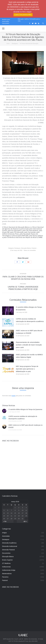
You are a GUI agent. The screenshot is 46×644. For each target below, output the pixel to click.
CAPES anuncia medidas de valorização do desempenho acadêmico (30, 320)
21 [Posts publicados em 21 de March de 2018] (11, 516)
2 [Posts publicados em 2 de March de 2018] (19, 508)
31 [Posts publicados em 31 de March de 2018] (23, 519)
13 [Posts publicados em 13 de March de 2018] (8, 513)
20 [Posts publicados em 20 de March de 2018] (8, 516)
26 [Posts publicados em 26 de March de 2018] (4, 519)
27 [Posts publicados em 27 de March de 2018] (8, 519)
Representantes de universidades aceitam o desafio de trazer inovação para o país (29, 345)
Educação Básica (26, 248)
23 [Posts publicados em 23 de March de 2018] (19, 516)
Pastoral (34, 248)
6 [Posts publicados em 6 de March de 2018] (8, 510)
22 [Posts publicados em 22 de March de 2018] (15, 516)
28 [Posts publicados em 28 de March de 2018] (11, 519)
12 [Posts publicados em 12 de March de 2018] (4, 513)
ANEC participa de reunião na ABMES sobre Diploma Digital (29, 356)
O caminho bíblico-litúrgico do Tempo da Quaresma (29, 308)
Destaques (15, 44)
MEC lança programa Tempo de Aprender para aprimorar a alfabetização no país (27, 369)
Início (8, 44)
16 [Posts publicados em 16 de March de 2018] (19, 513)
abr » (25, 521)
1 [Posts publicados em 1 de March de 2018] (15, 508)
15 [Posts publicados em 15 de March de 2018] (15, 513)
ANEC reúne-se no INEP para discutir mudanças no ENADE (29, 332)
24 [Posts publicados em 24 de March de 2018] (23, 516)
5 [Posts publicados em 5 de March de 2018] (4, 510)
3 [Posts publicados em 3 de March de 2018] (23, 508)
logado (13, 396)
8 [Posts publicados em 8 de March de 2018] (15, 510)
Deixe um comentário (30, 250)
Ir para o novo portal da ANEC (23, 15)
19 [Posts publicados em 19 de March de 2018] (4, 516)
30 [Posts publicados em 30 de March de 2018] (19, 519)
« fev (5, 521)
